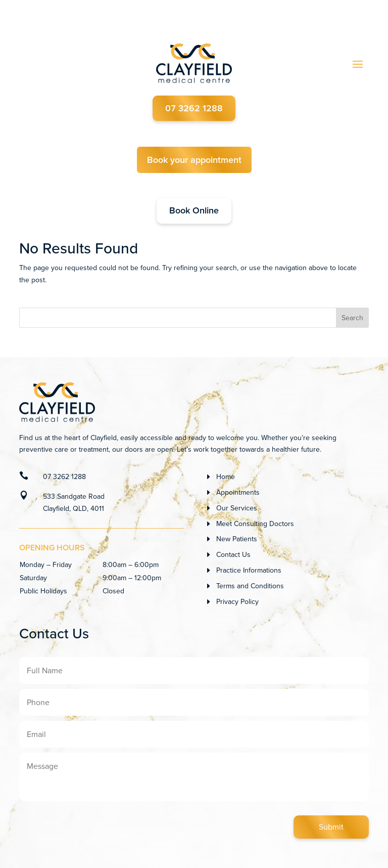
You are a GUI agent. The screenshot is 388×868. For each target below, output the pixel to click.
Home (226, 477)
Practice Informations (249, 570)
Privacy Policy (237, 602)
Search (352, 318)
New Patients (237, 539)
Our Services (237, 508)
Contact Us (233, 555)
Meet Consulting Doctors (255, 524)
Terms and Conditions (250, 586)
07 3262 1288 (194, 108)
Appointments (238, 492)
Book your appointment (194, 160)
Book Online (194, 211)
